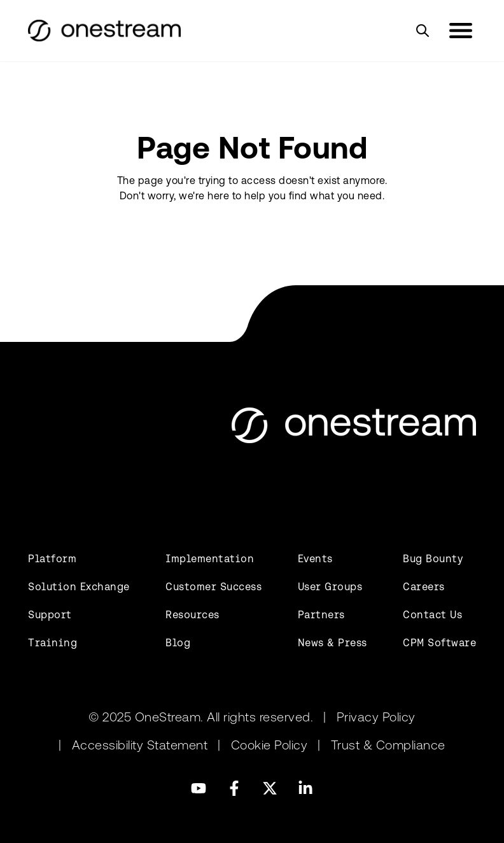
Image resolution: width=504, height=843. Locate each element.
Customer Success (213, 587)
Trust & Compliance (388, 745)
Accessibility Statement (140, 745)
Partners (321, 615)
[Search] (423, 31)
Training (52, 643)
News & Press (332, 643)
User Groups (330, 587)
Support (50, 615)
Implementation (210, 559)
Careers (424, 587)
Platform (52, 559)
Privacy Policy (376, 717)
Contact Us (432, 615)
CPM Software (439, 643)
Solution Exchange (79, 587)
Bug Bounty (433, 559)
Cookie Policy (269, 745)
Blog (178, 643)
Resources (192, 615)
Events (315, 559)
